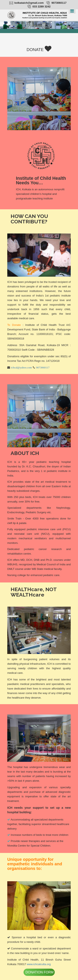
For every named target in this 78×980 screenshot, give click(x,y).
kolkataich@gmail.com (29, 3)
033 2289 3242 (41, 7)
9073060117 (59, 3)
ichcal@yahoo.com (21, 367)
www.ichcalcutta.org (39, 964)
